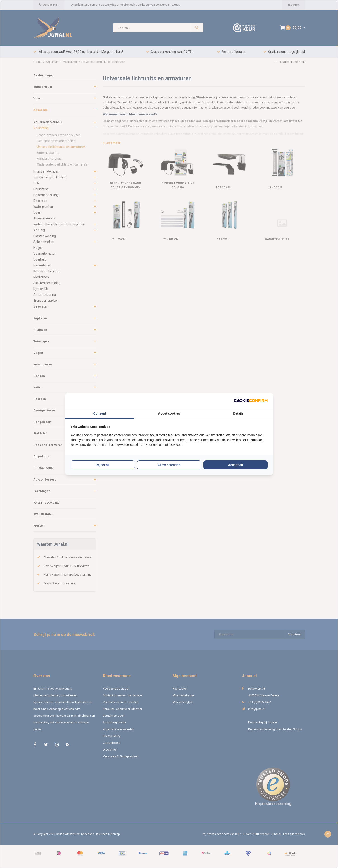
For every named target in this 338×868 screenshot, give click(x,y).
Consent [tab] (100, 413)
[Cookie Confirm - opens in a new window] (251, 401)
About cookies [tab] (169, 413)
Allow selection (169, 465)
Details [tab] (238, 413)
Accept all (235, 465)
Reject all (103, 465)
